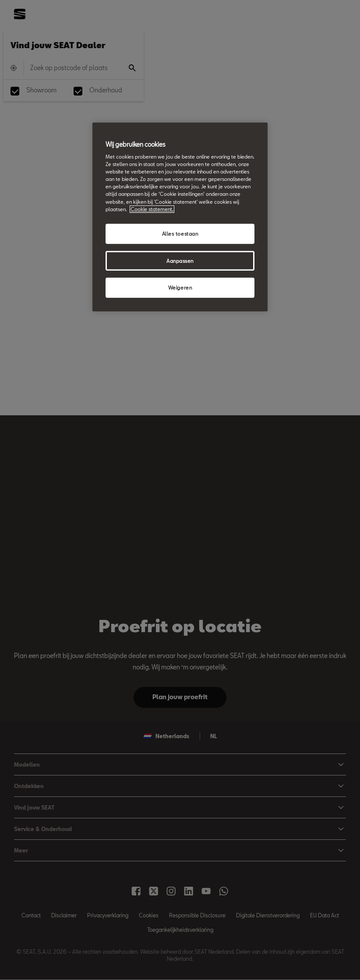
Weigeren (180, 288)
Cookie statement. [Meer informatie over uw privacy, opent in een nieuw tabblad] (152, 209)
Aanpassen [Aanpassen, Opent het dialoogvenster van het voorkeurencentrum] (180, 260)
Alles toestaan (180, 233)
